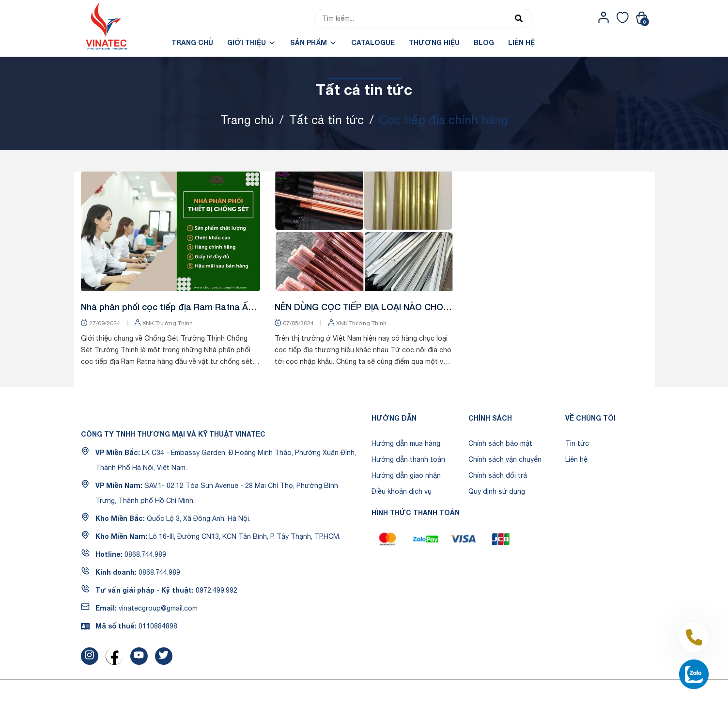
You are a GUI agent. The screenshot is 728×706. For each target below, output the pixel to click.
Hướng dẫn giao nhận (406, 475)
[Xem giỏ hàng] (642, 17)
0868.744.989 (145, 554)
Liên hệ (521, 42)
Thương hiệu (434, 42)
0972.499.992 (217, 590)
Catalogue (373, 42)
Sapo (434, 693)
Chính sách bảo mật (500, 443)
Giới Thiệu (252, 42)
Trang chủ (192, 42)
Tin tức (577, 443)
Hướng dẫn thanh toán (408, 459)
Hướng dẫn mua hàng (406, 443)
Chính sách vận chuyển (505, 459)
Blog (484, 42)
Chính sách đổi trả (498, 475)
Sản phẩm (314, 42)
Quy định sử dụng (497, 491)
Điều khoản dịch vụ (402, 491)
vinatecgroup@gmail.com (158, 608)
